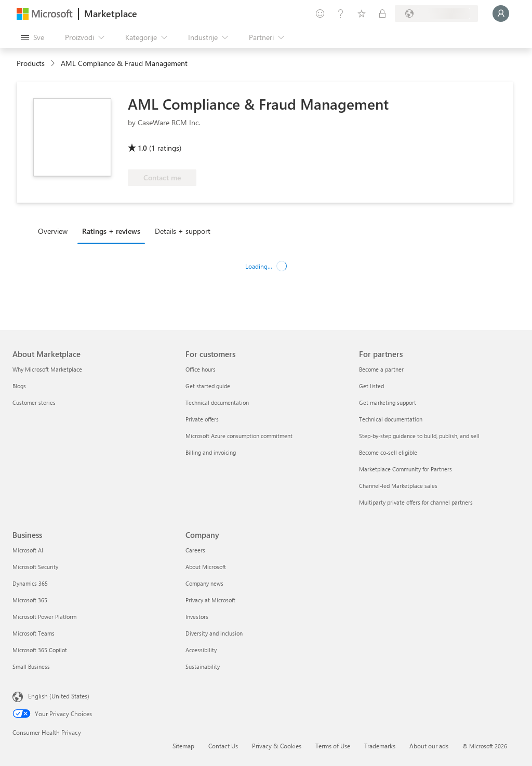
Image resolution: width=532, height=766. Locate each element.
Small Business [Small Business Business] (31, 666)
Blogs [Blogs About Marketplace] (19, 386)
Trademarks (380, 746)
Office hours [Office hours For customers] (201, 369)
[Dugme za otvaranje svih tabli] (32, 37)
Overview (53, 231)
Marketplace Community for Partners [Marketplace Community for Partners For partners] (405, 469)
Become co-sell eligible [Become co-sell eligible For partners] (388, 452)
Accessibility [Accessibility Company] (201, 650)
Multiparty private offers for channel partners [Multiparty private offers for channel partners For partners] (416, 502)
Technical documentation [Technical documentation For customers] (217, 402)
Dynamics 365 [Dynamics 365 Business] (30, 583)
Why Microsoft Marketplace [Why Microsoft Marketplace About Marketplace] (47, 369)
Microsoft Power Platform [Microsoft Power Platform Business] (44, 617)
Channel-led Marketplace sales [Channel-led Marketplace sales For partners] (398, 486)
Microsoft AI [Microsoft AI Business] (28, 550)
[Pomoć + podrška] (341, 14)
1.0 (143, 148)
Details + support (183, 231)
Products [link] (31, 63)
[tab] (55, 231)
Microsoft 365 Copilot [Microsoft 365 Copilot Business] (40, 650)
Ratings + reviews (111, 231)
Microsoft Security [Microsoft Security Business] (35, 567)
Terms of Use (333, 746)
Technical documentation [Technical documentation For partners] (391, 419)
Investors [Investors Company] (197, 617)
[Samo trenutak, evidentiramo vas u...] (501, 14)
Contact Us (223, 746)
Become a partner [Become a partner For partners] (381, 369)
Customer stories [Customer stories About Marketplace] (34, 402)
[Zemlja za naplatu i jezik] (436, 14)
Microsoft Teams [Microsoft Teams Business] (34, 633)
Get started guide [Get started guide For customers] (208, 386)
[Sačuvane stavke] (362, 14)
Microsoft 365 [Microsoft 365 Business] (30, 600)
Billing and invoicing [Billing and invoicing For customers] (211, 452)
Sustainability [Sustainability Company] (203, 666)
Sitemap (183, 746)
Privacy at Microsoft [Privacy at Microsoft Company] (210, 600)
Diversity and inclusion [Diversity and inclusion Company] (214, 633)
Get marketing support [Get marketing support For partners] (388, 402)
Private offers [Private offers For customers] (202, 419)
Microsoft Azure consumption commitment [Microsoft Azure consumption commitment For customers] (239, 436)
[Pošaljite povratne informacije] (320, 14)
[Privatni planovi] (382, 14)
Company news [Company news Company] (204, 583)
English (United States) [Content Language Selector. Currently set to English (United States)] (59, 696)
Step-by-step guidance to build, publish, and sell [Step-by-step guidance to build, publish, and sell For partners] (419, 436)
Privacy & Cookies (277, 746)
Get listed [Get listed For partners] (371, 386)
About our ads (429, 746)
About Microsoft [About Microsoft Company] (206, 567)
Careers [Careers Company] (195, 550)
